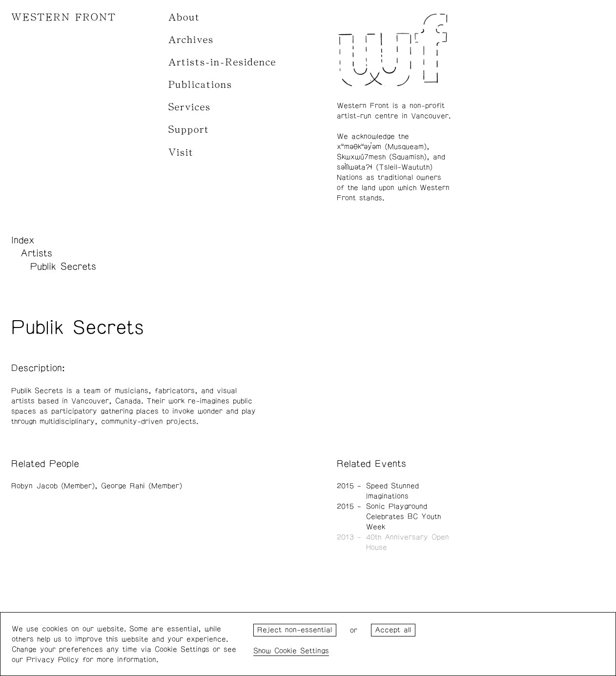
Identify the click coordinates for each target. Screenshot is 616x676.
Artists (36, 253)
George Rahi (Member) (142, 486)
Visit (181, 153)
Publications (200, 85)
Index (23, 240)
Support (189, 130)
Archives (191, 40)
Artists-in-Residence (222, 62)
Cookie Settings (302, 651)
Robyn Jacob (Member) (53, 486)
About (184, 17)
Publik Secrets (63, 266)
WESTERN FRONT (64, 17)
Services (190, 107)
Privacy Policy (53, 660)
